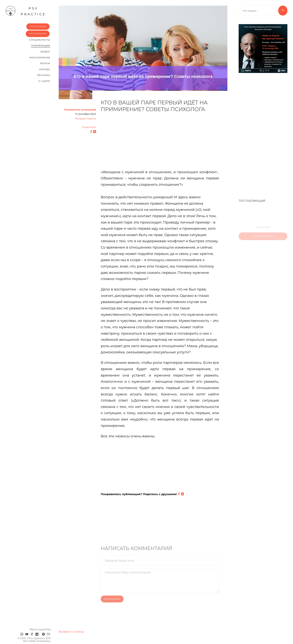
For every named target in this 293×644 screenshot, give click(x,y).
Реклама (44, 75)
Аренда (45, 69)
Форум (45, 63)
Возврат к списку (71, 632)
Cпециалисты (40, 40)
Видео (45, 52)
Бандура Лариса (86, 118)
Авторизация (38, 34)
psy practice (26, 11)
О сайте (44, 81)
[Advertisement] (160, 143)
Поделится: (89, 127)
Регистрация (38, 26)
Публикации (41, 46)
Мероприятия (40, 58)
